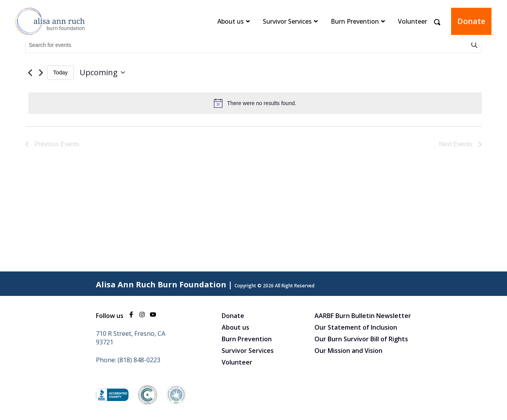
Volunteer (412, 21)
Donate (471, 21)
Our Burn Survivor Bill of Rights (361, 339)
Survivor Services (287, 21)
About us (231, 21)
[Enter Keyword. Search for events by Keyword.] (248, 45)
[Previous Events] (30, 73)
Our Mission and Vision (348, 351)
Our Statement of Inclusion (356, 327)
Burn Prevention (355, 21)
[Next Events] (41, 73)
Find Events (476, 45)
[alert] (255, 103)
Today (60, 73)
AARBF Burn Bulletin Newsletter (363, 316)
